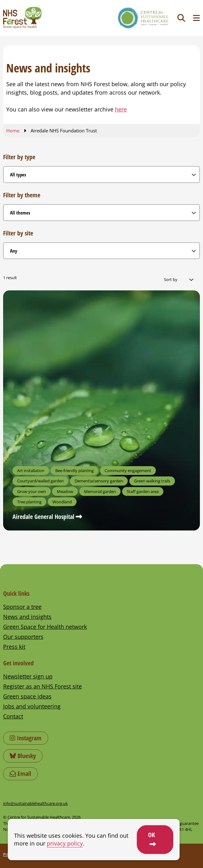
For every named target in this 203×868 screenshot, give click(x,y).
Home (13, 131)
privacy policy (65, 843)
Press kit (14, 647)
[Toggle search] (181, 18)
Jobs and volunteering (32, 706)
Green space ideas (27, 696)
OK (151, 835)
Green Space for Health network (45, 627)
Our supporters (23, 637)
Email (20, 774)
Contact (13, 716)
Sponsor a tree (22, 607)
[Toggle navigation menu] (196, 18)
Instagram (26, 738)
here (121, 109)
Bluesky (23, 756)
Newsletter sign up (28, 676)
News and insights (27, 617)
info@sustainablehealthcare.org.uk (35, 803)
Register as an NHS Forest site (42, 686)
